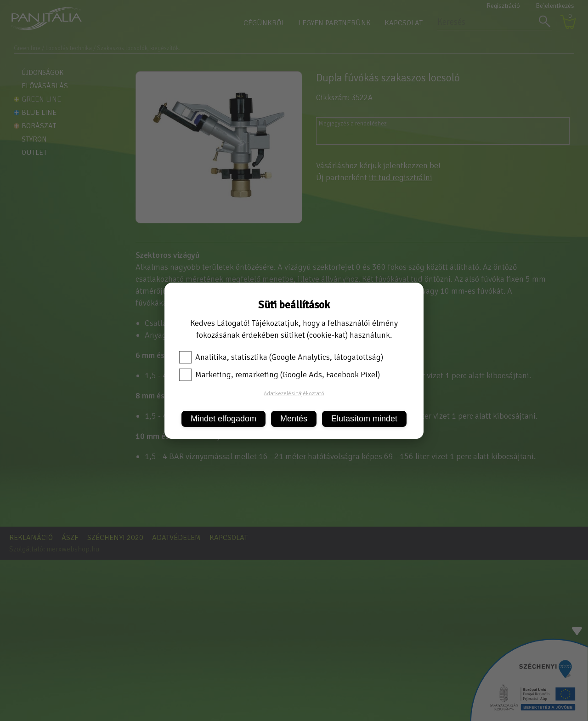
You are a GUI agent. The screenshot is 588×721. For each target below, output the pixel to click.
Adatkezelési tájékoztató (294, 394)
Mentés (294, 419)
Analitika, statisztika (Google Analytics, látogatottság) (281, 357)
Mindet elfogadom (223, 419)
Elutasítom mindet (364, 419)
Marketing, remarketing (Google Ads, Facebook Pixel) (280, 375)
